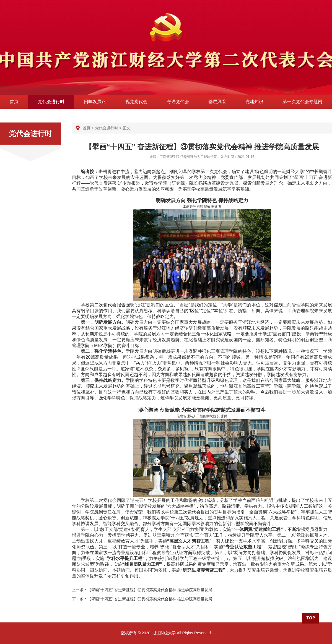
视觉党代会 (136, 102)
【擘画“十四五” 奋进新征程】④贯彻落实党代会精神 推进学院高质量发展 (150, 590)
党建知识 (254, 102)
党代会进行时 (51, 102)
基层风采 (217, 102)
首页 (14, 102)
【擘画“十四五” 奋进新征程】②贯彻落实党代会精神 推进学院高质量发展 (150, 599)
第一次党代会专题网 (302, 102)
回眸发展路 (95, 102)
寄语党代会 (178, 102)
